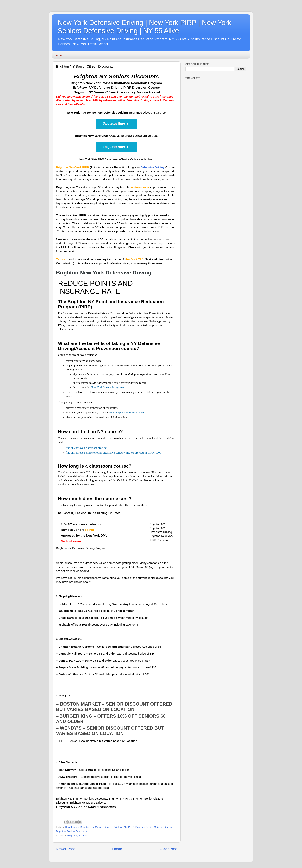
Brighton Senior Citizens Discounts (155, 827)
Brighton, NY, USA (78, 836)
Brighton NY (72, 827)
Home (60, 55)
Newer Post (65, 849)
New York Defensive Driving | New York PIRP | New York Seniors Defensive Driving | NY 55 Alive (144, 27)
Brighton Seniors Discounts (72, 831)
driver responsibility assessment (127, 413)
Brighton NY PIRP (124, 827)
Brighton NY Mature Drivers (96, 827)
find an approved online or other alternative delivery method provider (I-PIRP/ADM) (114, 453)
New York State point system (107, 387)
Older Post (168, 849)
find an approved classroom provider (86, 448)
